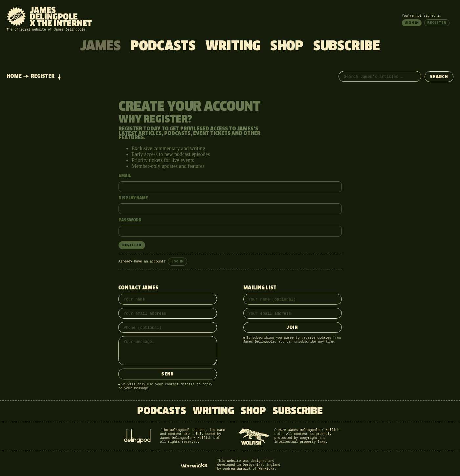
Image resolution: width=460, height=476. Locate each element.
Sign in (412, 23)
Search (439, 77)
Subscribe (347, 47)
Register (437, 23)
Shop (287, 47)
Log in (177, 261)
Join (292, 328)
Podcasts (163, 47)
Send (167, 374)
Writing (233, 47)
